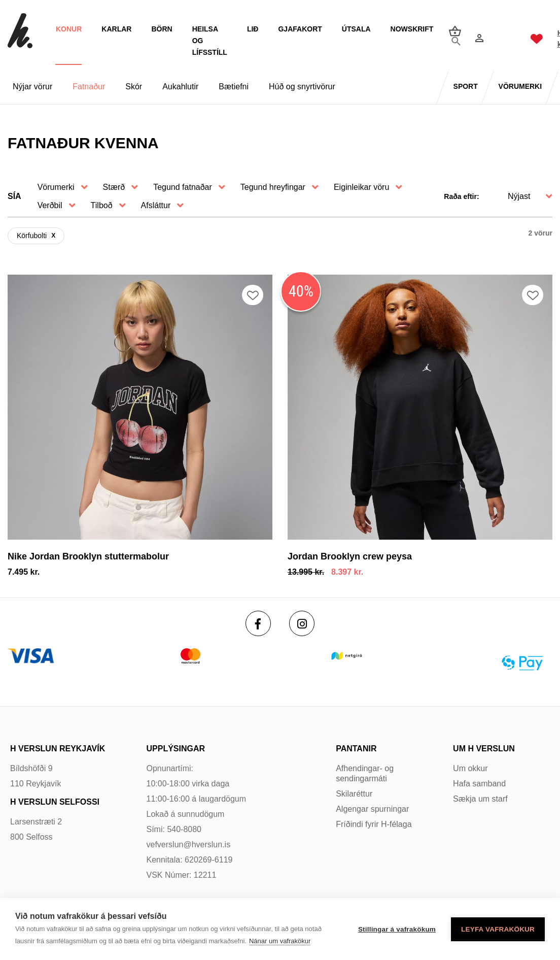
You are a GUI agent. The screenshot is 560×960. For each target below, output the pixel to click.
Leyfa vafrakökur (498, 929)
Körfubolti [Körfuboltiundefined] (32, 236)
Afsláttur (156, 205)
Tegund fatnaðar (183, 187)
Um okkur (470, 768)
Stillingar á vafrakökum (397, 929)
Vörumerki (56, 187)
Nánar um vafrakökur (280, 941)
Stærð (114, 187)
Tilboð (102, 205)
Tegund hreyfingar (273, 187)
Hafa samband (479, 784)
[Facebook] (258, 623)
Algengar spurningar (372, 809)
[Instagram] (302, 623)
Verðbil (50, 205)
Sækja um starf (480, 799)
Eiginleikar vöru (361, 187)
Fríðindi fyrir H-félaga (374, 824)
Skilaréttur (354, 794)
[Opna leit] (451, 39)
